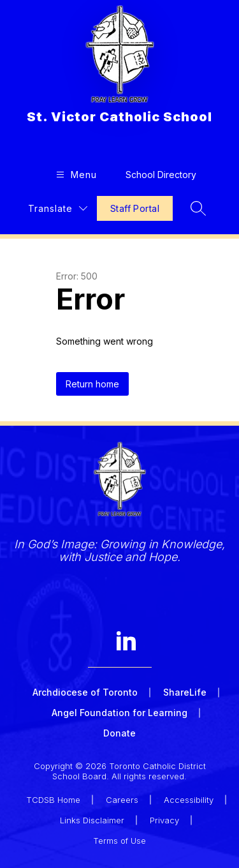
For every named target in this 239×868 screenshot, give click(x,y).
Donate (119, 733)
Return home (92, 384)
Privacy (164, 820)
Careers (122, 800)
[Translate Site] (58, 208)
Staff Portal (135, 208)
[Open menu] (75, 175)
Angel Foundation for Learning (119, 713)
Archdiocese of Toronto (85, 692)
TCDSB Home (53, 800)
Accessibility (189, 800)
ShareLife (185, 692)
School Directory (161, 175)
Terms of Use (119, 841)
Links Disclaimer (92, 820)
